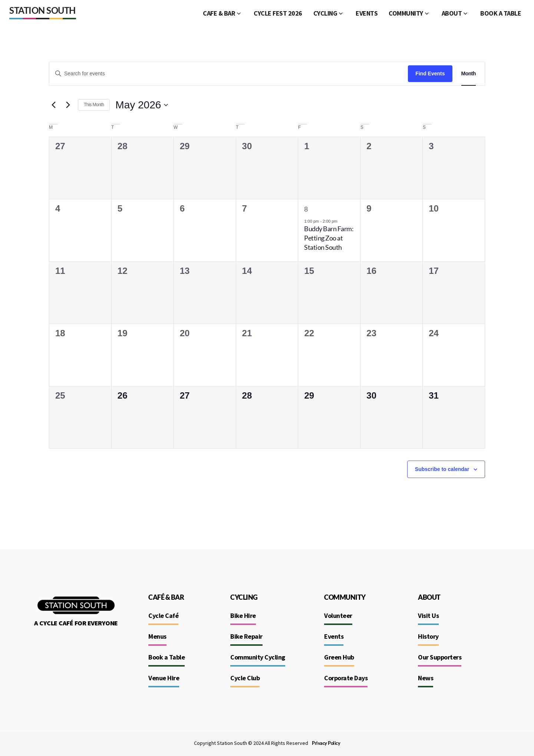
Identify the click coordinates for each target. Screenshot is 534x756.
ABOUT (452, 13)
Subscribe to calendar (442, 469)
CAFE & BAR (219, 13)
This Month (94, 105)
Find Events (430, 73)
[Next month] (68, 105)
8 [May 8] (306, 209)
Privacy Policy (326, 743)
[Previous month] (53, 105)
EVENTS (367, 13)
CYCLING (325, 13)
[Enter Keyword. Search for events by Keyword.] (229, 74)
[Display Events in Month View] (469, 74)
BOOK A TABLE (501, 13)
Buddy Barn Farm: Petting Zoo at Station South (329, 238)
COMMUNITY (406, 13)
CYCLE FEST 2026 (278, 13)
